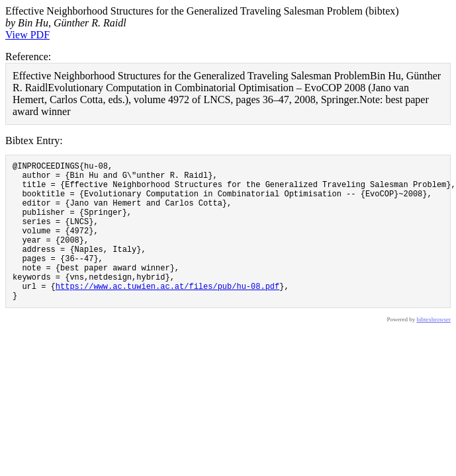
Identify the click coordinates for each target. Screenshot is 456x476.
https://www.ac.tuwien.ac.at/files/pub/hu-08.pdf (167, 314)
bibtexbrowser (434, 349)
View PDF (27, 35)
